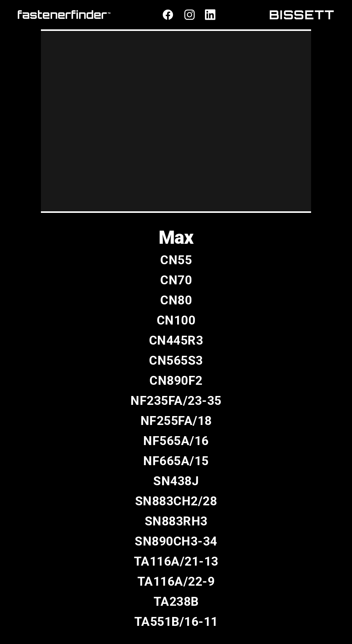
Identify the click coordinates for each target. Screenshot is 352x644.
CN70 (176, 280)
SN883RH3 (176, 521)
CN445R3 (176, 340)
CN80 (176, 300)
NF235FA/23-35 (176, 401)
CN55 (176, 260)
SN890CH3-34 (176, 541)
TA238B (176, 602)
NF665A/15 (176, 461)
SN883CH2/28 (176, 501)
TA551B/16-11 (176, 622)
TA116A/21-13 (176, 561)
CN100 (176, 320)
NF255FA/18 (176, 421)
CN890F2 (176, 381)
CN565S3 (176, 360)
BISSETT (302, 15)
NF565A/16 (176, 441)
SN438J (176, 481)
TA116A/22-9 (176, 581)
